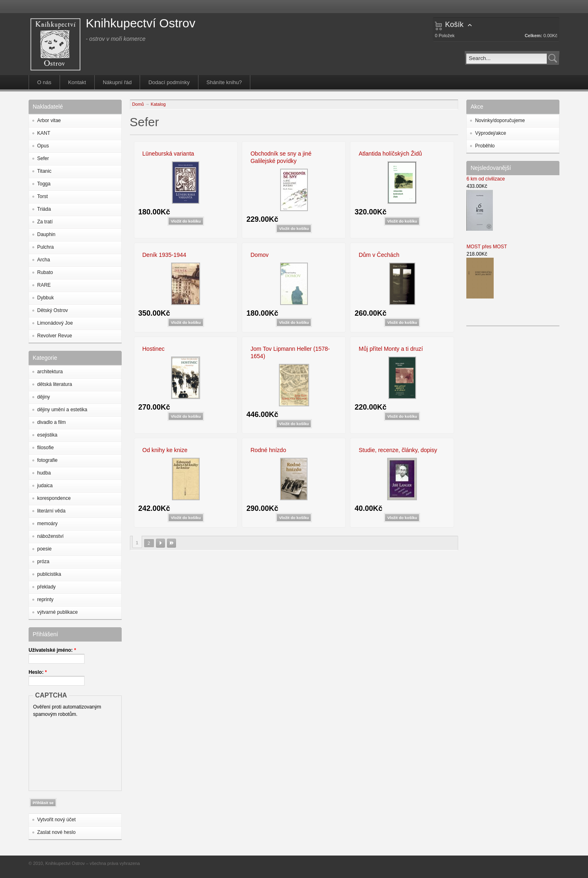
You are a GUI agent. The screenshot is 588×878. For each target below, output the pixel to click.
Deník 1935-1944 (164, 255)
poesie (44, 549)
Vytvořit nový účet (56, 820)
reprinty (45, 599)
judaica (45, 486)
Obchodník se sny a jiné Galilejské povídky (281, 157)
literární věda (51, 511)
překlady (46, 587)
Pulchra (46, 247)
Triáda (44, 209)
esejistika (47, 435)
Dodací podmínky (169, 82)
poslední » (171, 543)
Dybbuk (46, 298)
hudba (44, 473)
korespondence (54, 498)
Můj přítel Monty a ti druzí (391, 349)
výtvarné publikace (57, 612)
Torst (42, 196)
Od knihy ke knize (165, 450)
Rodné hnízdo (268, 450)
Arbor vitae (49, 120)
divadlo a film (51, 422)
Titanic (44, 171)
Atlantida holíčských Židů (390, 154)
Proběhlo (485, 146)
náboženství (50, 536)
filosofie (46, 448)
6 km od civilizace (486, 179)
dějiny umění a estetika (62, 410)
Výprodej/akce (490, 133)
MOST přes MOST (487, 247)
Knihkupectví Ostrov (140, 23)
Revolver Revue (55, 336)
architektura (50, 372)
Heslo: (38, 672)
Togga (44, 184)
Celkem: (533, 36)
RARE (44, 285)
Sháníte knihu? (224, 82)
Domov (259, 255)
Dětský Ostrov (52, 310)
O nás (44, 82)
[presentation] (67, 752)
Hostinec (154, 349)
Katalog (158, 104)
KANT (44, 133)
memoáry (47, 524)
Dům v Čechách (379, 255)
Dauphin (46, 234)
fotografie (47, 460)
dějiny (43, 397)
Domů (138, 104)
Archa (43, 260)
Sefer (43, 158)
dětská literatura (55, 384)
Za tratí (45, 222)
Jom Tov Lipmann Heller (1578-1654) (290, 352)
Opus (43, 146)
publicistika (49, 574)
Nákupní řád (117, 82)
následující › (160, 543)
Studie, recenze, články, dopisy (398, 450)
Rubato (45, 272)
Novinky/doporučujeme (500, 120)
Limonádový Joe (55, 323)
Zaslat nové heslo (56, 832)
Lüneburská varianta (168, 154)
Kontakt (77, 82)
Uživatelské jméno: (52, 650)
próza (43, 562)
